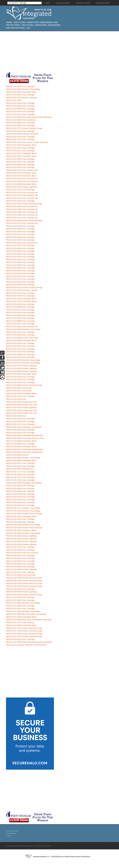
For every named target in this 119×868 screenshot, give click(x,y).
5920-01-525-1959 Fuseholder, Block (21, 394)
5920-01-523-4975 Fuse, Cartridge (20, 260)
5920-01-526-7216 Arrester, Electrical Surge (24, 583)
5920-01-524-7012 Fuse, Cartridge (20, 349)
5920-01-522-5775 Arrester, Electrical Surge (24, 128)
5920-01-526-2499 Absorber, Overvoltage (23, 533)
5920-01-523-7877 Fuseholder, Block (21, 301)
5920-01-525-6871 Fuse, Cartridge (20, 463)
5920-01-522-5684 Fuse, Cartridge (20, 126)
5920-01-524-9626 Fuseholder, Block (21, 374)
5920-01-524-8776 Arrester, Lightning (21, 366)
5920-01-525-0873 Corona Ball (19, 388)
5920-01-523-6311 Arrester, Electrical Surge (24, 287)
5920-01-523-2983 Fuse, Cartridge (20, 229)
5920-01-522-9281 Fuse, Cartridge (20, 162)
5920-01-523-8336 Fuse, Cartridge (20, 304)
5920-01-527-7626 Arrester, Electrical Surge (24, 631)
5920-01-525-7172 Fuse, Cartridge (20, 472)
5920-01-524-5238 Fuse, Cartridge (20, 335)
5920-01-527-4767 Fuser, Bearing (20, 623)
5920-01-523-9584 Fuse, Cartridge (20, 315)
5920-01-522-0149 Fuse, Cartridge (20, 86)
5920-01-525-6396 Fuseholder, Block (21, 441)
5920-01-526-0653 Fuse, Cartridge (20, 505)
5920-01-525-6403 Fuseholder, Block (21, 447)
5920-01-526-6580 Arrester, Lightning (21, 569)
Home (9, 22)
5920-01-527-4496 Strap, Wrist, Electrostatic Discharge (29, 620)
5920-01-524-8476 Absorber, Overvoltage (23, 360)
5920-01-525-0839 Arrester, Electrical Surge (24, 385)
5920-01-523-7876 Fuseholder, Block (21, 299)
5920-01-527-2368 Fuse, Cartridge (20, 606)
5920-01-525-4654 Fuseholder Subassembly (24, 435)
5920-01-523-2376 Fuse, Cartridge (20, 226)
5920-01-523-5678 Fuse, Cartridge (20, 282)
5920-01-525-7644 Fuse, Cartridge (20, 480)
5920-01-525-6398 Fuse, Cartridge (20, 444)
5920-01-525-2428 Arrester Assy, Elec (22, 405)
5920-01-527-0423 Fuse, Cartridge (20, 597)
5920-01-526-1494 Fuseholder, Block (21, 516)
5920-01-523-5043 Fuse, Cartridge (20, 271)
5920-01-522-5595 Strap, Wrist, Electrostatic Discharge (29, 117)
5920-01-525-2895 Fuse (16, 416)
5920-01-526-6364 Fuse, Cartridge (20, 567)
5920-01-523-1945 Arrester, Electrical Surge (24, 220)
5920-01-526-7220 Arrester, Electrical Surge (24, 586)
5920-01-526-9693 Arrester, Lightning (21, 592)
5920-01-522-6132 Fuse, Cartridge (20, 131)
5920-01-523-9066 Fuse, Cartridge (20, 307)
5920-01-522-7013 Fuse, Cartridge (20, 137)
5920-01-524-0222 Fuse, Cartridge (20, 324)
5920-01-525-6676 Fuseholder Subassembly (24, 452)
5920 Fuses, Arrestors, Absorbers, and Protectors (26, 645)
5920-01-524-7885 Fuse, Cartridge (20, 354)
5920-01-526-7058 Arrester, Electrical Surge (24, 578)
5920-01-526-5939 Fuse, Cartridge (20, 564)
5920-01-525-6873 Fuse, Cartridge (20, 466)
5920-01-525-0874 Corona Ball (19, 391)
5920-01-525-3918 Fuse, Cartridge (20, 433)
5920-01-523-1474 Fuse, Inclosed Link (22, 195)
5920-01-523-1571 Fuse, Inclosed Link (22, 218)
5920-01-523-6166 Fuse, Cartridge (20, 285)
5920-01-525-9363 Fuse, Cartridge (20, 491)
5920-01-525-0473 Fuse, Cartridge (20, 377)
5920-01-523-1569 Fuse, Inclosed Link (22, 215)
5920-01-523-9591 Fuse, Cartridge (20, 318)
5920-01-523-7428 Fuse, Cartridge (20, 296)
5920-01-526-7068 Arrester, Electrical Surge (24, 581)
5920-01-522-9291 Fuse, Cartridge (20, 167)
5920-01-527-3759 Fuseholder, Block (21, 617)
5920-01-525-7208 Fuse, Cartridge (20, 474)
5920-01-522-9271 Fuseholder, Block (21, 153)
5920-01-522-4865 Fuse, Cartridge (20, 106)
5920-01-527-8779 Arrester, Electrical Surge (24, 636)
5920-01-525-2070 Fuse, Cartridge (20, 396)
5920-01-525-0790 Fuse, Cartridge (20, 380)
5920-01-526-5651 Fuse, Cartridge (20, 561)
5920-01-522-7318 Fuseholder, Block (21, 145)
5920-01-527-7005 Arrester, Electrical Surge (24, 628)
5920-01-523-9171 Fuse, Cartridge (20, 310)
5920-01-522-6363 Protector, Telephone (22, 134)
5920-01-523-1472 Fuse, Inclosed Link (22, 193)
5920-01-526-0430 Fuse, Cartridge (20, 502)
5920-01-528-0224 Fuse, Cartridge (20, 639)
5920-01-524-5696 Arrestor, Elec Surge (22, 338)
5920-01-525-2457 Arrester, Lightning (21, 407)
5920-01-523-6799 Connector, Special (22, 290)
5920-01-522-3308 (14, 100)
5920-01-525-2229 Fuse (16, 399)
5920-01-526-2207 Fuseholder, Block (21, 530)
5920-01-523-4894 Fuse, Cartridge (20, 251)
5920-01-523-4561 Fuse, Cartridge (20, 248)
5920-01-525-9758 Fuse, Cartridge (20, 497)
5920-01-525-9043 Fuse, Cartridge (20, 486)
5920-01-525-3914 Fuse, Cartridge (20, 430)
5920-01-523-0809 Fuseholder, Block (21, 184)
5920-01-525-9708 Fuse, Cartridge (20, 494)
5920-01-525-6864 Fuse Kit (17, 455)
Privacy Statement (12, 831)
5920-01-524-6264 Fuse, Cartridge (20, 346)
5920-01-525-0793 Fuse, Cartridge (20, 382)
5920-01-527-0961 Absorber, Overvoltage (23, 603)
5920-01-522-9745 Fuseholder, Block (21, 176)
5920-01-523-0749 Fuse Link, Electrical (22, 181)
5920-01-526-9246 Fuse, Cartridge (20, 589)
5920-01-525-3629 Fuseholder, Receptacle (24, 427)
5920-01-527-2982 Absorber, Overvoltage (23, 611)
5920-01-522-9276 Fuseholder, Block (21, 156)
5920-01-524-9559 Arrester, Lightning (21, 368)
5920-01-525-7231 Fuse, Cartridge (20, 477)
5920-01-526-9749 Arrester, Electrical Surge (24, 595)
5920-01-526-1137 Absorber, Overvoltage (23, 508)
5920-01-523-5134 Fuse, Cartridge (20, 279)
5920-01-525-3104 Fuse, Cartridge (20, 419)
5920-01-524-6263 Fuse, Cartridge (20, 343)
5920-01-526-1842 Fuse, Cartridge (20, 519)
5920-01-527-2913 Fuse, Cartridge (20, 608)
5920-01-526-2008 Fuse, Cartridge (20, 522)
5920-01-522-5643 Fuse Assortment (21, 120)
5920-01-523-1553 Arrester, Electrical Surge (24, 204)
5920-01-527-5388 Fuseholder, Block (21, 625)
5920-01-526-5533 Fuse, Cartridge (20, 555)
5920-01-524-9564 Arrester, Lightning (21, 371)
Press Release (11, 833)
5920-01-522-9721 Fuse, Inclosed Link (22, 170)
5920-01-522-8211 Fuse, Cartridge (20, 151)
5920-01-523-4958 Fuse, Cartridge (20, 254)
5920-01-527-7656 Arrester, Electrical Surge (24, 634)
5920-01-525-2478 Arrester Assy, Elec (22, 410)
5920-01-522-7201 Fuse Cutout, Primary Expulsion (27, 142)
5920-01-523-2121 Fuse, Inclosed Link (22, 223)
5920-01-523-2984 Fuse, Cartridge (20, 232)
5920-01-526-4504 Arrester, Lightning (21, 544)
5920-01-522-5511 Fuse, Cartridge (20, 114)
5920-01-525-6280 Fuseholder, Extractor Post (25, 438)
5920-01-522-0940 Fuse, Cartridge (20, 95)
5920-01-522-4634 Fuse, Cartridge (20, 103)
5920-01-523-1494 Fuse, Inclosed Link (22, 198)
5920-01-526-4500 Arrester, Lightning (21, 536)
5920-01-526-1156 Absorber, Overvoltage (23, 511)
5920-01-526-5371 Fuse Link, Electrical (22, 553)
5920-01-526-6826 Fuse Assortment (21, 575)
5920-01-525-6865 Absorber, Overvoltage (23, 458)
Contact (9, 836)
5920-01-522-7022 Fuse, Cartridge (20, 139)
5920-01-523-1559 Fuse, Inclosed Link (22, 206)
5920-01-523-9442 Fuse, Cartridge (20, 313)
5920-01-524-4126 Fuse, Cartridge (20, 332)
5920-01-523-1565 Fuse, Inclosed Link (22, 209)
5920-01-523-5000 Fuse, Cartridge (20, 265)
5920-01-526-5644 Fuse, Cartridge (20, 558)
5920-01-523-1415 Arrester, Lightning (21, 187)
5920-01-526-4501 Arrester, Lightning (21, 539)
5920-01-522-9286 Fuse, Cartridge (20, 165)
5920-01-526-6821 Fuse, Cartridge (20, 572)
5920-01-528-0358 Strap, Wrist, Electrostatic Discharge (29, 642)
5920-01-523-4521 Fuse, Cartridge (20, 245)
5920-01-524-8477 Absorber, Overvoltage (23, 363)
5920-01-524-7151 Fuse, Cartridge (20, 352)
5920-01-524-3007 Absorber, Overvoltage (23, 329)
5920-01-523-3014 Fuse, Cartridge (20, 234)
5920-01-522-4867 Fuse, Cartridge (20, 109)
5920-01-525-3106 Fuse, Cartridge (20, 421)
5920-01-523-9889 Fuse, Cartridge (20, 321)
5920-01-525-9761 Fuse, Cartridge (20, 500)
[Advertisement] (50, 51)
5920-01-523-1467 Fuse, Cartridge (20, 190)
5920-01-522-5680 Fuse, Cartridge (20, 123)
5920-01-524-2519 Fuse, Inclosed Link (22, 327)
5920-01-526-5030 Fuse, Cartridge (20, 550)
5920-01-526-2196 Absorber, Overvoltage (23, 525)
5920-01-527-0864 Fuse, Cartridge (20, 600)
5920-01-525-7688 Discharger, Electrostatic (24, 483)
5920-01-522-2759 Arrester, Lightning (21, 98)
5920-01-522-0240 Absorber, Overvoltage (23, 89)
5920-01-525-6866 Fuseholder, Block (21, 461)
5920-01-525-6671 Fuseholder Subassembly (24, 449)
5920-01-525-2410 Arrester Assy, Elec (22, 402)
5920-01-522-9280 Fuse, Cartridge (20, 159)
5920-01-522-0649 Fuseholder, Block (21, 92)
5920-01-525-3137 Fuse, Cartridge (20, 424)
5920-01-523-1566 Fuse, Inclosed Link (22, 212)
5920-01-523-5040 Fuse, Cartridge (20, 268)
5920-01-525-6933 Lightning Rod (20, 469)
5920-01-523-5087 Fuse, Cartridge (20, 273)
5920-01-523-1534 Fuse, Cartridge (20, 201)
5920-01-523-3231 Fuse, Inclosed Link (22, 243)
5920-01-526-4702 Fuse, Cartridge (20, 547)
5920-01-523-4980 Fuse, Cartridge (20, 262)
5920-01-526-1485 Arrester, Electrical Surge (24, 514)
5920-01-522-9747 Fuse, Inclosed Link (22, 178)
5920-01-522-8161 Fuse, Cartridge (20, 148)
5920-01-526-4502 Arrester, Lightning (21, 541)
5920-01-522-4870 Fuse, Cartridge (20, 111)
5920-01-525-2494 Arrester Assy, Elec (22, 413)
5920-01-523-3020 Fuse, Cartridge (20, 237)
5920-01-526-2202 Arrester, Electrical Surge (24, 528)
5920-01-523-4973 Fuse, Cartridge (20, 257)
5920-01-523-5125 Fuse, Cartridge (20, 276)
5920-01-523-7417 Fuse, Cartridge (20, 293)
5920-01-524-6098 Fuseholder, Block (21, 340)
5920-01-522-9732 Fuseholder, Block (21, 173)
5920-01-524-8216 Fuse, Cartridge (20, 357)
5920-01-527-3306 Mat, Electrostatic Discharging (26, 614)
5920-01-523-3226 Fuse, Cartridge (20, 240)
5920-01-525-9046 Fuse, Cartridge (20, 488)
